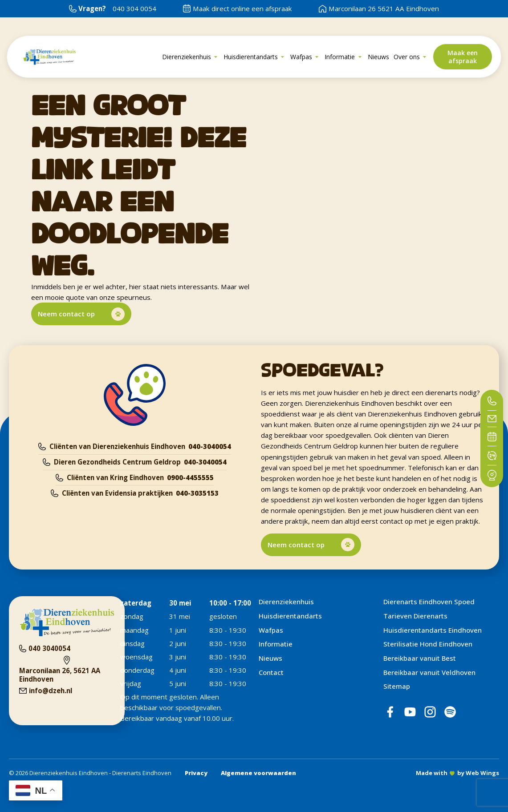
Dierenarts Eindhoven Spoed (429, 602)
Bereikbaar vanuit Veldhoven (429, 672)
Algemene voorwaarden (258, 773)
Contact (271, 672)
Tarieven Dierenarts (415, 616)
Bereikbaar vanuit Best (420, 658)
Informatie (276, 644)
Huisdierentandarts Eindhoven (433, 630)
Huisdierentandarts (290, 616)
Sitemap (397, 686)
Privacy (196, 773)
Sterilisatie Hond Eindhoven (428, 644)
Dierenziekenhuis (286, 602)
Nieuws (270, 658)
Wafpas (271, 630)
